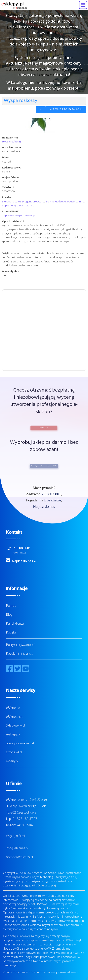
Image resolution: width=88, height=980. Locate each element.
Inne (81, 202)
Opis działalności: (13, 221)
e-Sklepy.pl (23, 904)
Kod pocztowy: (11, 168)
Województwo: (12, 178)
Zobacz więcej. (47, 885)
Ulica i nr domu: (12, 148)
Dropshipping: (11, 271)
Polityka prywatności (20, 645)
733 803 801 (51, 494)
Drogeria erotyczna (33, 202)
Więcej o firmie (16, 836)
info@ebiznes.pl (17, 848)
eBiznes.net (14, 717)
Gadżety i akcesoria (66, 202)
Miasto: (7, 157)
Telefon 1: (9, 187)
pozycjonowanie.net (20, 743)
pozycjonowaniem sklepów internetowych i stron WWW (38, 940)
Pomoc (11, 606)
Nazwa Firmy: (11, 138)
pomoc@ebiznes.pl (19, 857)
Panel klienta (15, 623)
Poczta (11, 632)
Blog (9, 614)
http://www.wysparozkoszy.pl (19, 215)
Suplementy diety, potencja (18, 206)
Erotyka (50, 202)
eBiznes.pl (13, 708)
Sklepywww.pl (15, 725)
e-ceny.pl (12, 761)
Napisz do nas (44, 506)
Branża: (7, 197)
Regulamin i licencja (20, 653)
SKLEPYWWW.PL (41, 904)
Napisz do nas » (24, 561)
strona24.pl (14, 752)
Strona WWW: (11, 211)
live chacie (53, 500)
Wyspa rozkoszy (12, 142)
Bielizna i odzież (11, 202)
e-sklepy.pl (13, 734)
